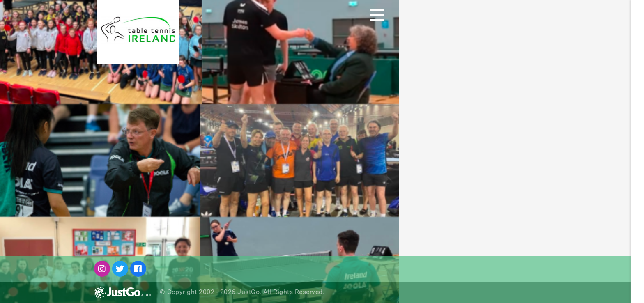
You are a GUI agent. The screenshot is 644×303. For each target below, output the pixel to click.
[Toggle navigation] (377, 15)
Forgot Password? (522, 217)
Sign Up (624, 15)
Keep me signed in (527, 201)
